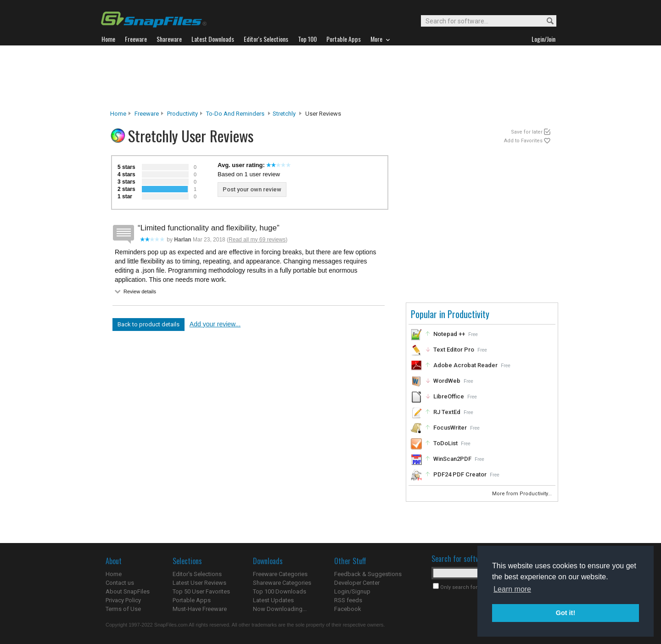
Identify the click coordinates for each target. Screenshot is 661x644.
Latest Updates (273, 600)
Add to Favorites (523, 141)
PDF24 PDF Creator (460, 474)
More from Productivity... (523, 494)
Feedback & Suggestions (368, 574)
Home (118, 114)
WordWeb (447, 381)
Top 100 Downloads (280, 591)
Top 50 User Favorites (201, 591)
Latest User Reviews (199, 583)
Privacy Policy (123, 600)
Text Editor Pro (454, 350)
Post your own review (252, 189)
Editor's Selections (197, 574)
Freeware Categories (280, 574)
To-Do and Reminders (235, 114)
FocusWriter (450, 428)
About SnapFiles (128, 591)
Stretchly (284, 114)
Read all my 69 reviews (257, 240)
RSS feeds (348, 600)
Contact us (120, 583)
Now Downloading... (280, 609)
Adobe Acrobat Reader (465, 365)
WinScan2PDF (452, 459)
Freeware (147, 114)
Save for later (527, 132)
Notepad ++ (449, 334)
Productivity (182, 114)
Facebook (348, 609)
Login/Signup (352, 591)
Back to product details (148, 324)
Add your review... (215, 324)
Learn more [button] (512, 589)
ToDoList (445, 443)
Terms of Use (123, 609)
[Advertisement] (330, 78)
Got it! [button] (566, 613)
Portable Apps (192, 600)
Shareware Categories (282, 583)
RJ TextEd (447, 412)
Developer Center (357, 583)
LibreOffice (449, 396)
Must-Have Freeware (200, 609)
